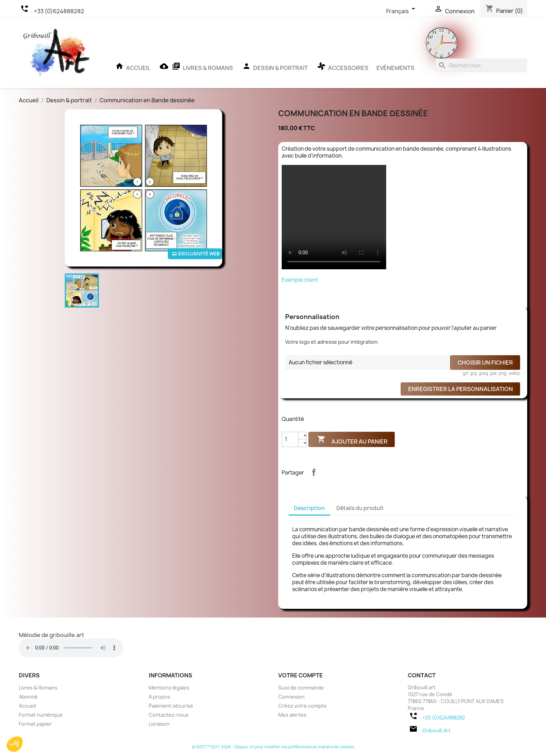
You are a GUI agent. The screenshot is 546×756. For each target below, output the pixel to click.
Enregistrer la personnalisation (461, 389)
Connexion (291, 697)
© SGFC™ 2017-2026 (212, 747)
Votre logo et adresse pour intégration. (332, 342)
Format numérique (41, 715)
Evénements (395, 68)
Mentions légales (169, 688)
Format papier (35, 724)
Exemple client (300, 280)
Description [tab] (309, 508)
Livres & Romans (196, 68)
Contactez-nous (169, 715)
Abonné (28, 697)
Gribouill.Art (436, 730)
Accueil (132, 68)
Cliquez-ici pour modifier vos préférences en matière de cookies (294, 747)
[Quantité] (290, 439)
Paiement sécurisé (171, 706)
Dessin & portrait (274, 68)
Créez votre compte (302, 706)
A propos (159, 697)
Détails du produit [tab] (360, 508)
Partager (314, 472)
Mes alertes (292, 715)
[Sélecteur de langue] (403, 12)
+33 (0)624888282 (59, 11)
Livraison (159, 724)
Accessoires (342, 68)
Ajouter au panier (352, 441)
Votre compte (301, 675)
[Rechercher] (481, 65)
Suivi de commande (301, 688)
